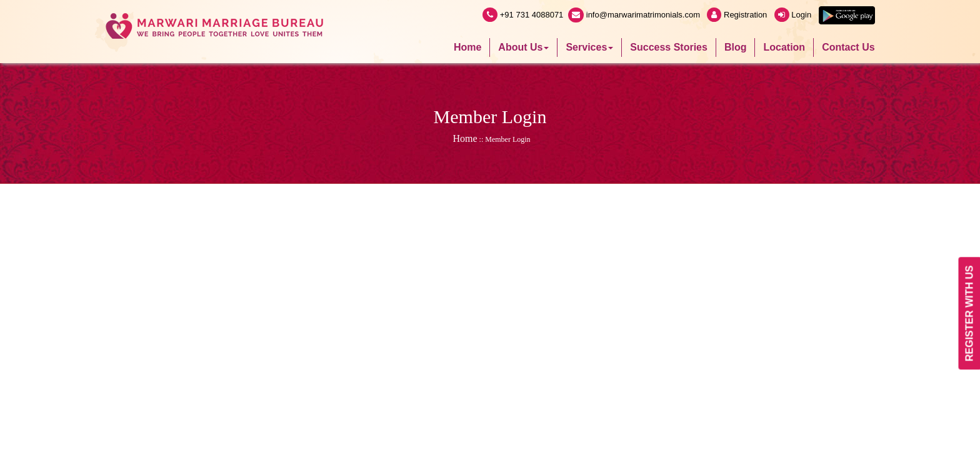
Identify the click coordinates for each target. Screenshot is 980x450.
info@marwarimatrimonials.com (635, 15)
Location (784, 47)
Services (589, 47)
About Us (523, 47)
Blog (736, 47)
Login (794, 15)
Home (467, 47)
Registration (738, 15)
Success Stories (669, 47)
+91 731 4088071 (523, 15)
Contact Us (848, 47)
